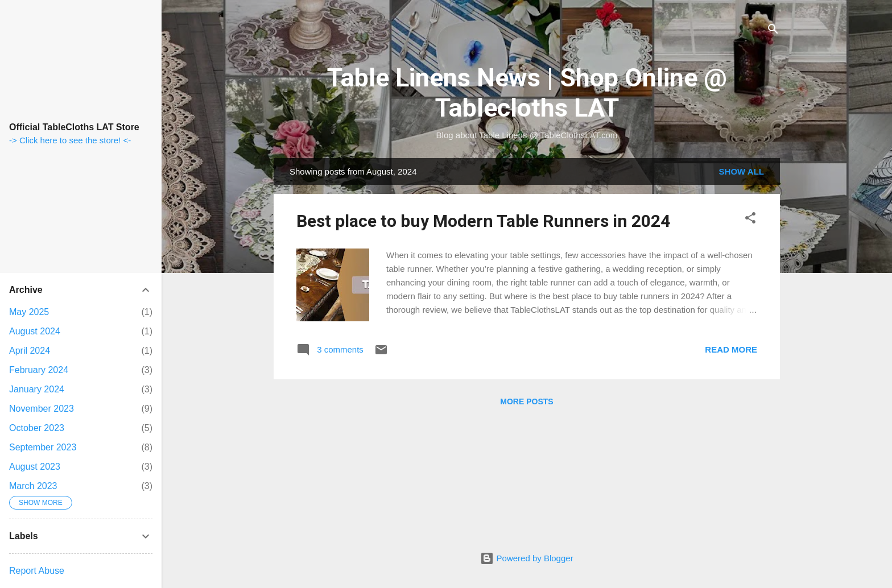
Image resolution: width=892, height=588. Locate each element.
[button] (750, 220)
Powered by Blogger (526, 558)
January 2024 (37, 389)
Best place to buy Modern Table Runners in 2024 (483, 221)
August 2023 (35, 467)
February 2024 (39, 370)
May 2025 (29, 312)
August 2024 (35, 331)
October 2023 (37, 428)
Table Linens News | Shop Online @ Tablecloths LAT (527, 93)
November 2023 (42, 409)
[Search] (773, 31)
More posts (526, 401)
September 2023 (43, 447)
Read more (731, 349)
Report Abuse (37, 571)
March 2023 (33, 486)
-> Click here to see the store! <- (70, 140)
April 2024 (30, 351)
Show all (742, 171)
